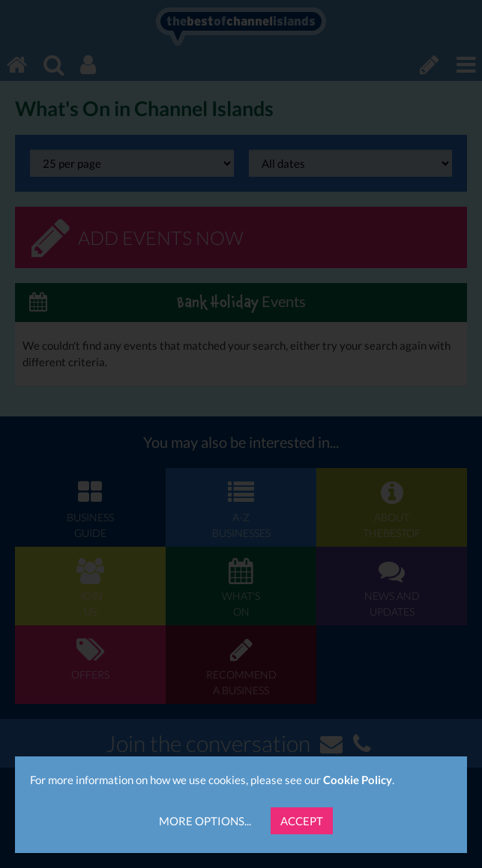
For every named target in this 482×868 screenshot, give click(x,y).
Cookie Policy (358, 780)
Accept (302, 821)
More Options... (205, 821)
